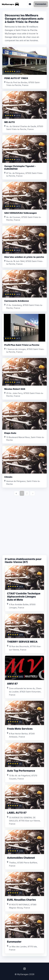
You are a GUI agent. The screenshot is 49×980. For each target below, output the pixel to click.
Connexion (41, 4)
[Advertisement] (24, 528)
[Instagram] (24, 969)
